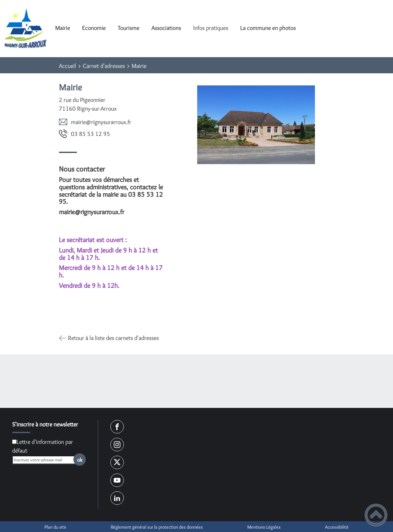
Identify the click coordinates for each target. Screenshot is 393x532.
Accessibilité (337, 527)
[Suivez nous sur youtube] (117, 480)
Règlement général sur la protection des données (157, 527)
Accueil (67, 66)
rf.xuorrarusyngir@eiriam (101, 122)
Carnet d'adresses (104, 66)
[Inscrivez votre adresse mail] (46, 460)
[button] (376, 515)
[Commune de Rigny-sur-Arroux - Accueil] (25, 29)
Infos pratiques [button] (211, 28)
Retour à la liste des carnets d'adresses (113, 338)
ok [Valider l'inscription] (80, 460)
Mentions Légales (264, 527)
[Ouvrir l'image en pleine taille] (256, 125)
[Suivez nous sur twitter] (117, 462)
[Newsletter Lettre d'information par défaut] (14, 442)
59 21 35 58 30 (91, 134)
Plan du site (55, 527)
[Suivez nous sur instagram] (117, 445)
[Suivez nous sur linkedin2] (117, 498)
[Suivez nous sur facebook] (117, 427)
